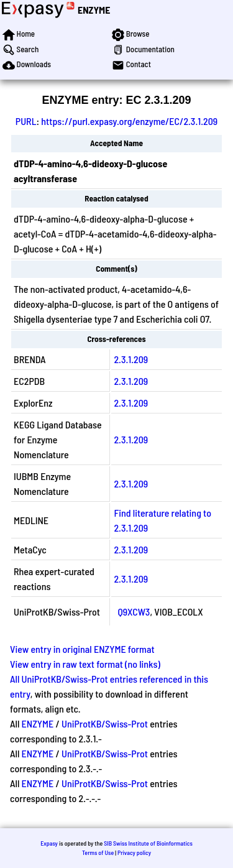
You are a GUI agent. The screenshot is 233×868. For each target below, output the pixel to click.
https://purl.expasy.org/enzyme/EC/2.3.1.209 (129, 121)
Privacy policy (134, 852)
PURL (26, 121)
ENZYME (94, 10)
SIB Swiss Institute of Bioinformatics (148, 843)
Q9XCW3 (134, 612)
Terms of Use (98, 852)
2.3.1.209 (131, 359)
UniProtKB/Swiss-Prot (105, 723)
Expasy (49, 843)
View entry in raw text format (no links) (85, 664)
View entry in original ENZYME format (82, 649)
